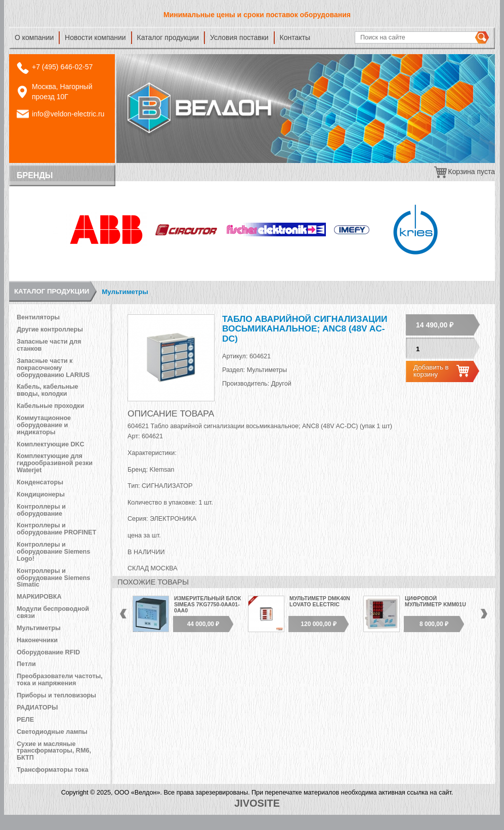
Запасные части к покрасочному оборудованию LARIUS (53, 368)
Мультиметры (125, 292)
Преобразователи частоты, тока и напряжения (60, 680)
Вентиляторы (38, 317)
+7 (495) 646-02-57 (62, 67)
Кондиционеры (41, 494)
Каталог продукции (168, 37)
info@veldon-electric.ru (68, 114)
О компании (34, 37)
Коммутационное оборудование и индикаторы (44, 425)
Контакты (295, 37)
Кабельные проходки (50, 406)
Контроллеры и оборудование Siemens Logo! (53, 552)
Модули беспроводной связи (53, 612)
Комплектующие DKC (51, 444)
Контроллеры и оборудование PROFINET (56, 529)
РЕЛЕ (25, 720)
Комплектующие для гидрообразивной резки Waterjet (55, 463)
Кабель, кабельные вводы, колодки (48, 390)
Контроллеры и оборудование (41, 510)
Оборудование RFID (48, 652)
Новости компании (95, 37)
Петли (26, 664)
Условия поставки (239, 37)
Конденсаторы (40, 482)
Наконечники (37, 640)
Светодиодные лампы (52, 732)
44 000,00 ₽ (203, 624)
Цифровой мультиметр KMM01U (435, 601)
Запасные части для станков (49, 345)
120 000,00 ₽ (318, 624)
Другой (281, 384)
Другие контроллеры (50, 329)
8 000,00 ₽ (434, 624)
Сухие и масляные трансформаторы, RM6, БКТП (54, 751)
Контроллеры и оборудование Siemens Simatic (53, 578)
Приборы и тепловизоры (56, 695)
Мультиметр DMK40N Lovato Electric (320, 601)
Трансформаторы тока (52, 770)
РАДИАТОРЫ (37, 708)
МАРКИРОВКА (39, 597)
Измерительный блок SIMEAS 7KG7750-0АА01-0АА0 (207, 604)
